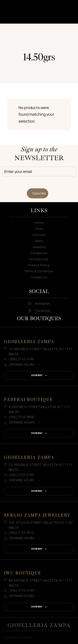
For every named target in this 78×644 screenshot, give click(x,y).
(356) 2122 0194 (22, 359)
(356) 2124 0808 (22, 417)
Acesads (27, 638)
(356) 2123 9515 (22, 533)
